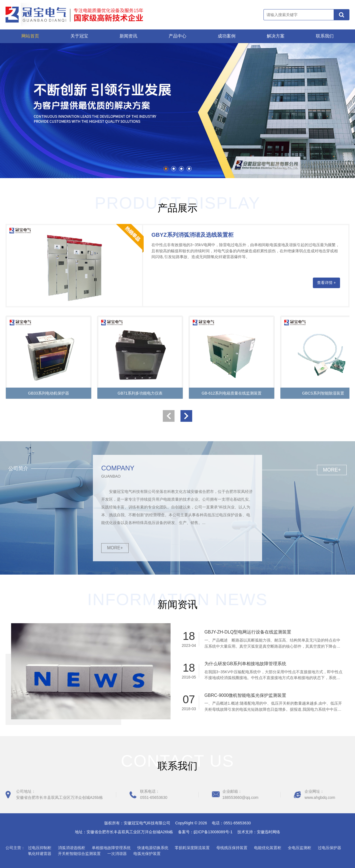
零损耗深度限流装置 (192, 848)
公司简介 (18, 468)
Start (3, 171)
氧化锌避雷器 (40, 854)
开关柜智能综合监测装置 (79, 854)
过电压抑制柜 (40, 848)
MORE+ (115, 548)
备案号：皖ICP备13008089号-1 (207, 832)
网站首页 (30, 36)
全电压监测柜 (300, 848)
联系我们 (325, 36)
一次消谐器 (117, 854)
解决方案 (276, 36)
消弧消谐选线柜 (72, 848)
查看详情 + (326, 283)
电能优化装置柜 (268, 848)
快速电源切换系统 (153, 848)
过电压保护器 (329, 848)
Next (345, 111)
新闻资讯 (128, 36)
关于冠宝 (79, 36)
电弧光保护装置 (147, 854)
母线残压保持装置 (232, 848)
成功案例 (227, 36)
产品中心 (177, 36)
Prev (10, 111)
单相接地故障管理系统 (111, 848)
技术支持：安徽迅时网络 (259, 832)
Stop (7, 171)
